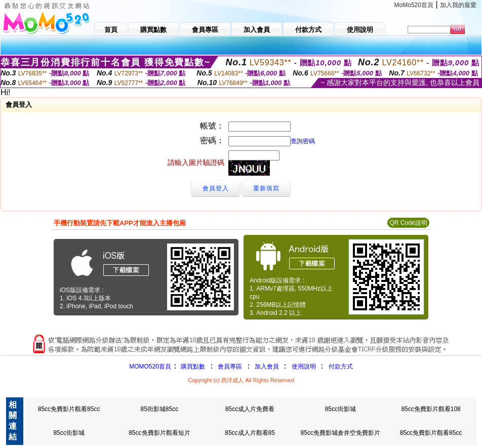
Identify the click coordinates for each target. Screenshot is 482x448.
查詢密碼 (303, 141)
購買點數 (192, 366)
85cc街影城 (340, 409)
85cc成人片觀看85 (250, 433)
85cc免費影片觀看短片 (159, 433)
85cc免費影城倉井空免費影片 (340, 433)
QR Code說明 (408, 223)
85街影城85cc (159, 409)
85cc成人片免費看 (250, 409)
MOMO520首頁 (150, 366)
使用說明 (304, 366)
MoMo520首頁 (414, 5)
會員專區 (230, 366)
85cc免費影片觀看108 (431, 409)
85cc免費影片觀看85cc (69, 409)
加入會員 (267, 366)
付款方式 (341, 366)
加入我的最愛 (458, 5)
